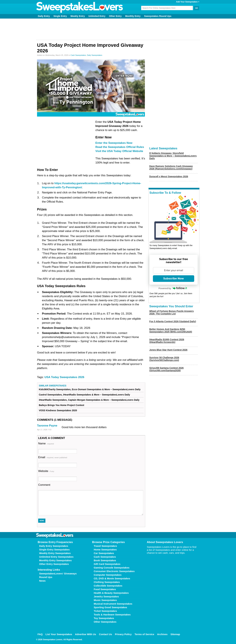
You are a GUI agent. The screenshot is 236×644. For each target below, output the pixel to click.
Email (53, 457)
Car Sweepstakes (104, 553)
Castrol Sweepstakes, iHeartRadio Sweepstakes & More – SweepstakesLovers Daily (84, 395)
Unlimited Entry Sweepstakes (56, 557)
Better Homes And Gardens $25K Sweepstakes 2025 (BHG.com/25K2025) (171, 330)
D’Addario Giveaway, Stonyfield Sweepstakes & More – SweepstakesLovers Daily (173, 156)
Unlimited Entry (97, 16)
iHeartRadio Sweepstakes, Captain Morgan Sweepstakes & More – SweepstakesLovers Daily (89, 400)
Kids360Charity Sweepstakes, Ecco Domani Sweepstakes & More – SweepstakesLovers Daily (90, 389)
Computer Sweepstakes (108, 575)
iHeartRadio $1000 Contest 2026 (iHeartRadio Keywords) (167, 341)
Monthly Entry (133, 16)
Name (46, 443)
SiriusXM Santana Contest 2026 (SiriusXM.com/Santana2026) (166, 369)
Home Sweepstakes (105, 550)
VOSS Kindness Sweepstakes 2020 (58, 410)
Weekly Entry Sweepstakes (55, 553)
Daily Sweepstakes (95, 55)
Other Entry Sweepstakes (54, 564)
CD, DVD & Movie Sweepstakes (112, 578)
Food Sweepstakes (105, 589)
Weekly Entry (78, 16)
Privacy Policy (123, 634)
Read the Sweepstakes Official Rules (120, 147)
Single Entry (60, 16)
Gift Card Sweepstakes (107, 564)
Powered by (173, 288)
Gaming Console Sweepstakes (112, 568)
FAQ (40, 634)
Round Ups (46, 577)
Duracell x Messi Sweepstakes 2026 (169, 176)
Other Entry (115, 16)
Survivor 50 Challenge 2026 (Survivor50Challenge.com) (164, 359)
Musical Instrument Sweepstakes (113, 604)
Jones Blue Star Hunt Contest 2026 (168, 350)
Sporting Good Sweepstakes (110, 607)
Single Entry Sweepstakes (54, 550)
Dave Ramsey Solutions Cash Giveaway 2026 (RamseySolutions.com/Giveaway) (171, 167)
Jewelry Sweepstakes (106, 596)
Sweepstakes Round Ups (158, 16)
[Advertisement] (118, 29)
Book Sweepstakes (105, 560)
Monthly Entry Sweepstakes (55, 560)
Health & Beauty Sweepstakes (111, 593)
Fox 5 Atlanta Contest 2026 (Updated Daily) (173, 321)
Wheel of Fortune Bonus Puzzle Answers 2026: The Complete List (172, 312)
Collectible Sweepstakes (108, 586)
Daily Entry (44, 16)
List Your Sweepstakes (59, 634)
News (42, 581)
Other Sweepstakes (105, 622)
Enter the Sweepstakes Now (114, 143)
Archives (162, 634)
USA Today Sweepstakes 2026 (64, 377)
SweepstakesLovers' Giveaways (58, 573)
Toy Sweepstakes (104, 618)
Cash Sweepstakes (78, 55)
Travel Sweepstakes (105, 546)
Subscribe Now (174, 278)
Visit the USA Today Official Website (119, 151)
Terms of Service (144, 634)
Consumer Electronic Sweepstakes (114, 571)
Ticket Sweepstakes (105, 611)
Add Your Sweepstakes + (188, 2)
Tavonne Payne (47, 426)
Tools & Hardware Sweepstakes (112, 615)
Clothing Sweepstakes (107, 582)
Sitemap (175, 634)
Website (46, 471)
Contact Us (105, 634)
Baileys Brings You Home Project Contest (61, 405)
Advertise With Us (86, 634)
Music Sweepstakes (105, 600)
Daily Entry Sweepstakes (54, 546)
